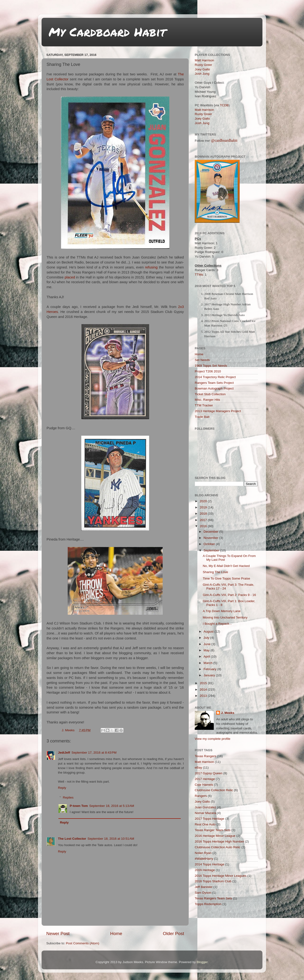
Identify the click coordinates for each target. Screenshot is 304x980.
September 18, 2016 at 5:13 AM (112, 806)
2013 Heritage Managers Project (218, 411)
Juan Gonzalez (205, 807)
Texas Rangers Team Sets (213, 898)
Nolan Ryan (203, 853)
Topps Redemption (208, 904)
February (210, 669)
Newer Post (58, 934)
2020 (204, 501)
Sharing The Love (215, 572)
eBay (198, 768)
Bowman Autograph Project (214, 388)
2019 (204, 507)
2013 (204, 696)
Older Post (173, 934)
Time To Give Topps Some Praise (226, 578)
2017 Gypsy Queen (209, 773)
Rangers (201, 796)
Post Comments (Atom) (83, 943)
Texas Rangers (205, 756)
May (207, 650)
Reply (62, 788)
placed (70, 277)
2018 (204, 514)
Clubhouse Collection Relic (214, 790)
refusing (151, 267)
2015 (204, 683)
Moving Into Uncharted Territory (225, 617)
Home (116, 934)
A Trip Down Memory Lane (222, 611)
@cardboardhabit (224, 140)
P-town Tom (79, 806)
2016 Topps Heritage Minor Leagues (221, 876)
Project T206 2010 (208, 371)
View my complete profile (213, 739)
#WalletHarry (204, 859)
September (212, 550)
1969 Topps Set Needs (211, 366)
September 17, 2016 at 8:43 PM (94, 753)
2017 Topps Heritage (209, 819)
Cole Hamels (204, 785)
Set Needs (202, 360)
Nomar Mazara (205, 813)
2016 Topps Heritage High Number (219, 841)
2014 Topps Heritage (209, 864)
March (208, 663)
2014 (204, 690)
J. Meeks (228, 713)
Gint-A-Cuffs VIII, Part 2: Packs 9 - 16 (229, 595)
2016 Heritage (205, 870)
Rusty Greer (203, 65)
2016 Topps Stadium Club (213, 881)
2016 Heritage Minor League (215, 836)
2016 (204, 526)
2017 (204, 520)
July (207, 638)
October (210, 544)
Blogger (202, 962)
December (211, 532)
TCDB (224, 105)
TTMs (199, 275)
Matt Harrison (204, 60)
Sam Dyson (203, 893)
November (211, 538)
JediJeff (64, 753)
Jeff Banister (204, 887)
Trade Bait (202, 417)
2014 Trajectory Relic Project (215, 377)
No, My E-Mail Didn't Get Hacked (226, 566)
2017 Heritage (205, 779)
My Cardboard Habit (107, 32)
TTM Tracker (204, 405)
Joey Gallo (202, 69)
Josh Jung (202, 74)
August (209, 631)
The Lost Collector (72, 839)
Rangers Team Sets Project (214, 383)
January (210, 675)
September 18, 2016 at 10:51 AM (111, 839)
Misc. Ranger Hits (207, 400)
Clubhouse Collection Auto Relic (218, 847)
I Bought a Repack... (217, 624)
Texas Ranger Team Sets (213, 830)
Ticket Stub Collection (210, 394)
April (207, 656)
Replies (68, 797)
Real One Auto (205, 824)
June (207, 644)
